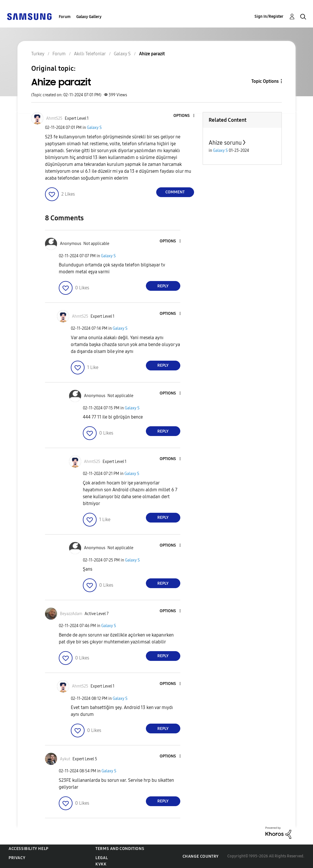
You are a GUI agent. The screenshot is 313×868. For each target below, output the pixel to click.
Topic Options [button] (265, 81)
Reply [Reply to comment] (163, 286)
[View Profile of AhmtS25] (54, 118)
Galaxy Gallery (89, 17)
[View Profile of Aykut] (65, 759)
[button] (184, 116)
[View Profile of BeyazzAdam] (71, 614)
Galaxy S (94, 128)
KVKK (101, 864)
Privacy (17, 858)
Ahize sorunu (225, 143)
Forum (65, 17)
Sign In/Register (269, 16)
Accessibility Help (29, 849)
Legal (102, 858)
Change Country (201, 856)
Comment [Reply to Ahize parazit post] (175, 192)
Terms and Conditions (120, 849)
